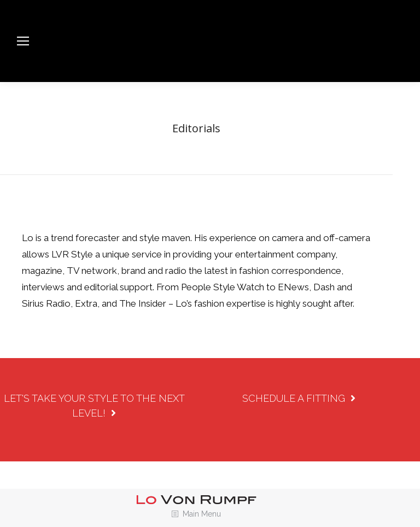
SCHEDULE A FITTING (299, 398)
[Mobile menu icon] (23, 41)
